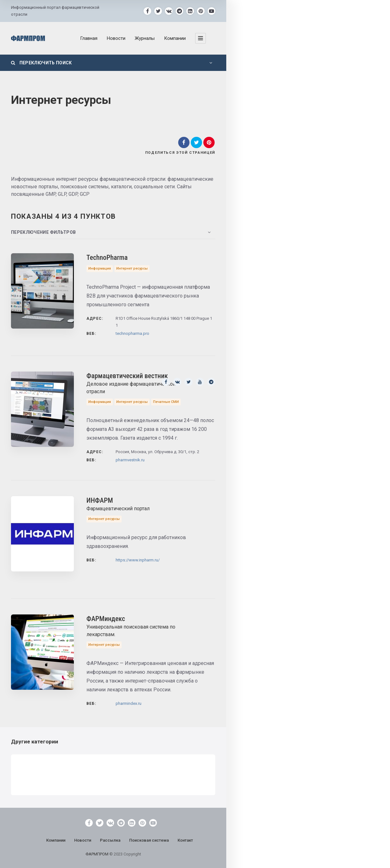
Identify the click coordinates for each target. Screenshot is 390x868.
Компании (175, 38)
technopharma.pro (132, 333)
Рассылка (110, 840)
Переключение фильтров (43, 232)
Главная (89, 38)
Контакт (185, 840)
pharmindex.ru (129, 703)
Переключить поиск (41, 63)
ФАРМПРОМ (97, 854)
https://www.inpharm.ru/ (138, 560)
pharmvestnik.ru (130, 460)
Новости (116, 38)
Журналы (145, 38)
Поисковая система (149, 840)
